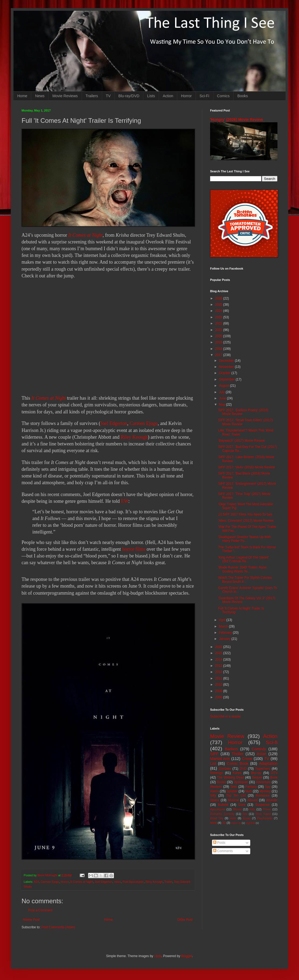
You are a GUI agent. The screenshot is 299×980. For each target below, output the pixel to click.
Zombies (225, 769)
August (225, 386)
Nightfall (250, 823)
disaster (272, 800)
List (213, 763)
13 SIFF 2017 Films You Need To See (245, 514)
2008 (219, 697)
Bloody (237, 809)
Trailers (92, 96)
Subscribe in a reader (225, 716)
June (223, 398)
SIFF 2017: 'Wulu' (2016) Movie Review (246, 467)
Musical (233, 800)
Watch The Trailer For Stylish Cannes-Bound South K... (246, 580)
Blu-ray (256, 773)
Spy (268, 787)
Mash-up (236, 823)
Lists (151, 96)
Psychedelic (265, 818)
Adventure (263, 782)
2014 (219, 660)
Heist (233, 818)
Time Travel (263, 814)
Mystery (265, 791)
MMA (213, 823)
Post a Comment (40, 910)
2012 (219, 672)
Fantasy (251, 787)
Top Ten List (236, 796)
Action (168, 96)
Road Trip (217, 818)
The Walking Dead (231, 777)
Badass (231, 749)
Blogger (187, 956)
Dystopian (241, 782)
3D (224, 823)
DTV (274, 773)
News (40, 96)
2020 (219, 336)
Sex (245, 814)
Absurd (252, 800)
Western (216, 787)
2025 (219, 305)
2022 (219, 323)
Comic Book (238, 763)
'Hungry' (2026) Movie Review (237, 120)
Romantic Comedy (222, 814)
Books (243, 96)
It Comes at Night (85, 235)
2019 (219, 342)
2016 (219, 647)
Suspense (263, 805)
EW (125, 501)
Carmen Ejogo (144, 423)
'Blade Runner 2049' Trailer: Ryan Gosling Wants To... (242, 569)
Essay (247, 818)
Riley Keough (134, 437)
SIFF (214, 754)
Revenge (217, 773)
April (223, 620)
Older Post (185, 920)
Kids (252, 809)
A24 (36, 882)
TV (108, 96)
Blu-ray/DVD (129, 96)
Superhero (263, 769)
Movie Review (227, 736)
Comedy (259, 749)
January (225, 639)
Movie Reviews (65, 96)
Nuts (248, 791)
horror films (134, 549)
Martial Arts (220, 759)
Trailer (168, 882)
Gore (242, 805)
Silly (213, 796)
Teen (234, 787)
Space (215, 800)
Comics (223, 96)
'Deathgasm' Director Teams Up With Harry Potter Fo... (245, 539)
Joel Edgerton (114, 423)
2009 (219, 691)
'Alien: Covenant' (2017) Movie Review (246, 521)
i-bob (158, 956)
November (227, 367)
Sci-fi (272, 742)
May (222, 404)
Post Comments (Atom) (58, 927)
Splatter (232, 791)
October (225, 373)
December (227, 361)
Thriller (238, 754)
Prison (267, 809)
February (226, 633)
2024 (219, 311)
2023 (219, 317)
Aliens (215, 791)
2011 (219, 678)
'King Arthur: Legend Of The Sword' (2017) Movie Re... (244, 559)
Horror (186, 96)
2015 (219, 653)
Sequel (257, 777)
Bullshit (223, 805)
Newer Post (31, 920)
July (222, 392)
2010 (219, 685)
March (224, 626)
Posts (219, 843)
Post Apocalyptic (133, 882)
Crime (247, 759)
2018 (219, 349)
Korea (237, 773)
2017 (219, 355)
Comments (223, 851)
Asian (262, 754)
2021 (219, 330)
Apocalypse (218, 809)
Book (274, 777)
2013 (219, 666)
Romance (263, 796)
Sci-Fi (204, 96)
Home (22, 96)
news (118, 882)
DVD (243, 769)
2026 (219, 298)
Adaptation (268, 763)
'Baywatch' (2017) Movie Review (241, 441)
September (227, 379)
